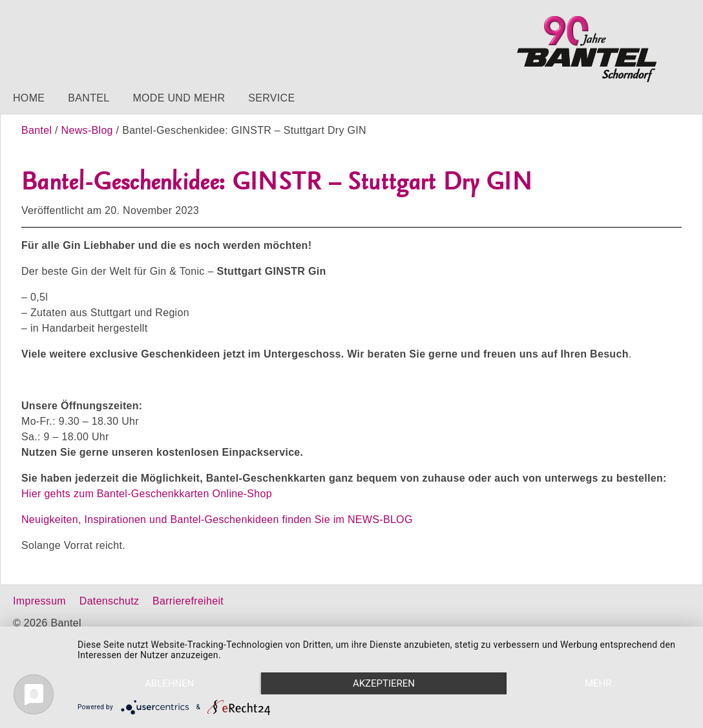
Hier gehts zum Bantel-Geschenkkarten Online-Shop (147, 494)
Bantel (89, 98)
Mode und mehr (179, 98)
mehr (598, 683)
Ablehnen (169, 683)
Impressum (39, 601)
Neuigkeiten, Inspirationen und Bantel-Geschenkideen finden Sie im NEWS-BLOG (217, 519)
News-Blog (87, 130)
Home (29, 98)
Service (271, 98)
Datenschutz (109, 601)
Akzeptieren (384, 683)
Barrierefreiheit (188, 601)
